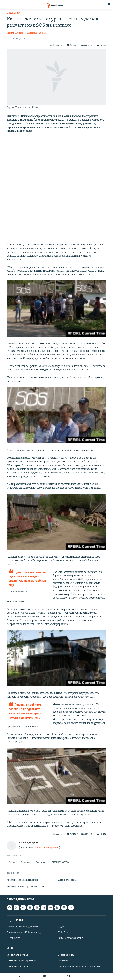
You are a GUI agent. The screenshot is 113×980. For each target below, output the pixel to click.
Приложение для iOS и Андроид (24, 932)
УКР (68, 976)
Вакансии (63, 961)
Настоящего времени (48, 848)
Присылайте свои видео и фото (23, 927)
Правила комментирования (21, 961)
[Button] (57, 45)
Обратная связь (66, 955)
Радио (61, 927)
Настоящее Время (36, 33)
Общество (13, 13)
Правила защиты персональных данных (79, 966)
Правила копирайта (17, 966)
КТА (44, 976)
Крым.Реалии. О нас (17, 955)
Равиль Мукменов (16, 33)
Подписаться (13, 938)
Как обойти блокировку (70, 938)
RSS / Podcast (65, 932)
